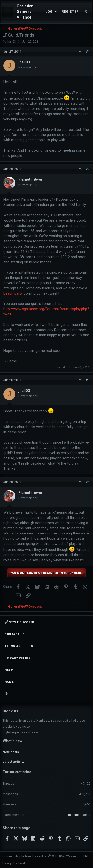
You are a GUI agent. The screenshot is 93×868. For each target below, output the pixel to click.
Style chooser (19, 622)
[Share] (81, 52)
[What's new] (86, 12)
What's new (13, 741)
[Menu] (7, 12)
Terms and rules (19, 646)
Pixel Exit (24, 863)
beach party (13, 293)
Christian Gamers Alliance (25, 12)
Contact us (15, 634)
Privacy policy (17, 658)
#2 (88, 169)
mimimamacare (79, 815)
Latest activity (14, 761)
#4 (88, 482)
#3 (88, 380)
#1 (88, 51)
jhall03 (11, 42)
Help (9, 670)
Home (9, 682)
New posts (11, 752)
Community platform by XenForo (46, 856)
